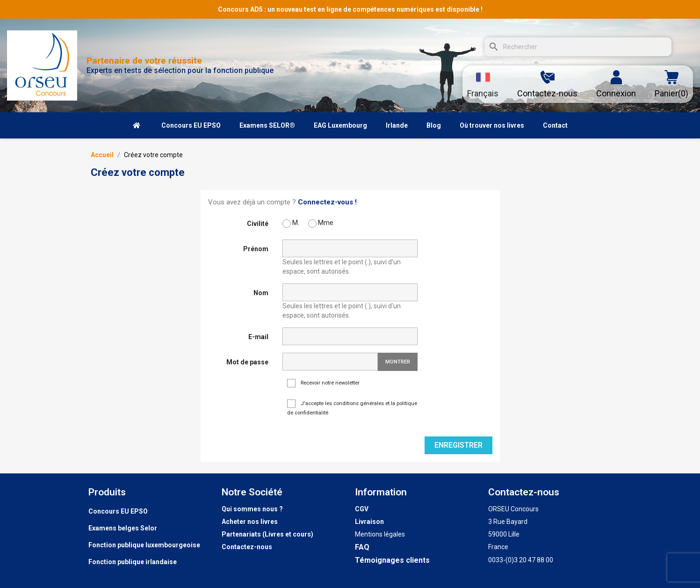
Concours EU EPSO (118, 511)
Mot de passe (247, 362)
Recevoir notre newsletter (323, 383)
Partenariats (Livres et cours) (267, 534)
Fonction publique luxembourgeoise (144, 545)
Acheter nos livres (250, 522)
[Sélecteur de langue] (483, 84)
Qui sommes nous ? (252, 509)
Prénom (256, 249)
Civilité (258, 224)
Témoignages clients (392, 560)
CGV (362, 509)
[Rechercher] (578, 47)
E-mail (258, 337)
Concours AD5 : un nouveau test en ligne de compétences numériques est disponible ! (350, 9)
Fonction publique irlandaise (133, 562)
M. (291, 223)
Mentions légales (380, 534)
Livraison (369, 522)
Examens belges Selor (123, 528)
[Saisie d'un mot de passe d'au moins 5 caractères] (330, 362)
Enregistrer (458, 445)
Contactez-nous (247, 547)
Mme (321, 223)
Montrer (398, 362)
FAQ (362, 547)
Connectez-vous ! (327, 202)
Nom (261, 293)
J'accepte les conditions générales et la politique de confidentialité (352, 408)
